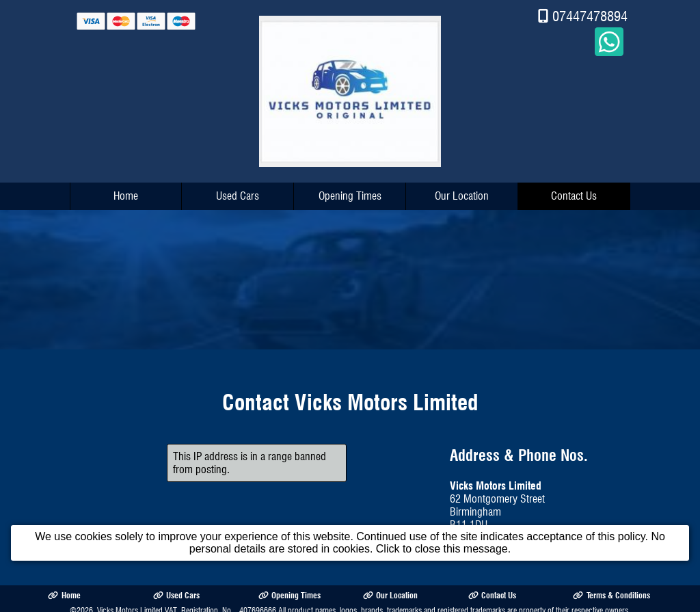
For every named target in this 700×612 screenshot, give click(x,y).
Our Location (462, 192)
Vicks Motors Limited (130, 607)
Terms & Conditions (611, 592)
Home (126, 192)
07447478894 (590, 13)
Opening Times (350, 192)
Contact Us (574, 192)
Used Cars (238, 192)
